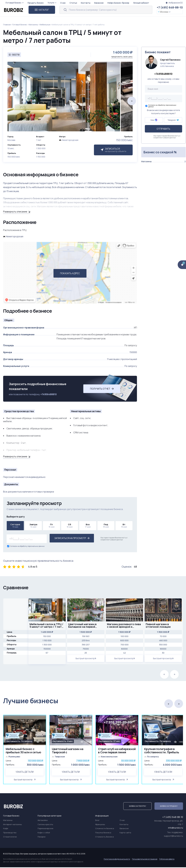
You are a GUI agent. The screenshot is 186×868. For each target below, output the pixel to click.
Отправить (163, 129)
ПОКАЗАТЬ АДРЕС (70, 273)
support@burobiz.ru (173, 837)
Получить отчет (102, 389)
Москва (164, 12)
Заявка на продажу (169, 807)
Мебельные (45, 25)
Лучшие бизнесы (31, 701)
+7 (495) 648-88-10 (170, 7)
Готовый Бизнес (20, 25)
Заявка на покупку (137, 807)
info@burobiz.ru (176, 828)
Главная (7, 25)
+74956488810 (49, 394)
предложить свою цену (122, 57)
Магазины (33, 25)
